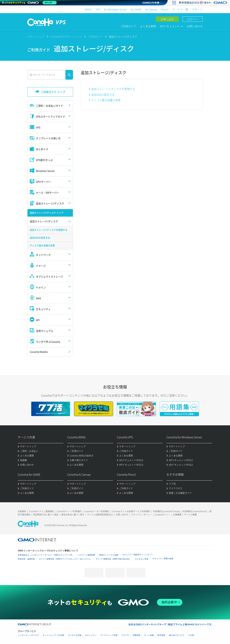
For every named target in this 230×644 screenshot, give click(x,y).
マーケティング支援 (109, 635)
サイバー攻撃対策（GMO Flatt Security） (113, 559)
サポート (197, 9)
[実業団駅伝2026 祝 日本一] (203, 3)
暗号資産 (161, 635)
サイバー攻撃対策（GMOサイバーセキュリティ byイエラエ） (65, 559)
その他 (191, 635)
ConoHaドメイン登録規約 (41, 511)
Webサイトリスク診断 (109, 555)
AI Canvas (151, 9)
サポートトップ (36, 36)
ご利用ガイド (128, 26)
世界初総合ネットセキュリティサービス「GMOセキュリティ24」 (46, 555)
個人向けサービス (177, 635)
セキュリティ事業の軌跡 (163, 559)
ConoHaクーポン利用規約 (97, 511)
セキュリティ (91, 635)
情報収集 (137, 635)
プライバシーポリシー (142, 515)
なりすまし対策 (142, 559)
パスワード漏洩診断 (87, 555)
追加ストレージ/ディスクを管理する (113, 89)
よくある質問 (148, 26)
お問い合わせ (195, 26)
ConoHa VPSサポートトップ (66, 36)
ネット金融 (149, 635)
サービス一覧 (180, 9)
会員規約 (22, 511)
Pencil (165, 9)
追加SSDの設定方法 (103, 94)
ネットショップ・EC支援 (53, 635)
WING (88, 9)
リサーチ (125, 635)
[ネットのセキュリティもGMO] (29, 3)
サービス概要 (191, 515)
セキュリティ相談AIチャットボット (137, 555)
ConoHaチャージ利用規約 (69, 511)
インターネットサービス (28, 635)
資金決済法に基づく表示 (73, 515)
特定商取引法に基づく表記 (46, 515)
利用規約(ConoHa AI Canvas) (166, 511)
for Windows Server (115, 9)
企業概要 (177, 515)
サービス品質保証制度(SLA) (100, 515)
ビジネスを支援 (75, 635)
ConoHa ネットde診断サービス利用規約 (131, 511)
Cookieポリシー (162, 515)
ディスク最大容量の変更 (106, 100)
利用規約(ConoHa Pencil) (195, 511)
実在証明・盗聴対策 (26, 559)
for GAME (136, 9)
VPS (98, 9)
